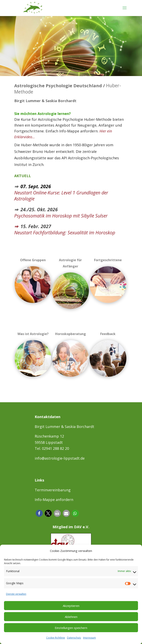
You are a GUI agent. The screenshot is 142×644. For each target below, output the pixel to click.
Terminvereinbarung (53, 490)
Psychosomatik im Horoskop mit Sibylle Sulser (61, 216)
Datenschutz (74, 638)
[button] (39, 513)
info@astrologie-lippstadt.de (60, 458)
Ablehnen (71, 617)
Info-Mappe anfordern (54, 500)
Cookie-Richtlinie (56, 638)
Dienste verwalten (16, 594)
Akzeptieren (71, 606)
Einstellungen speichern (71, 628)
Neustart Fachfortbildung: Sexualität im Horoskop (65, 233)
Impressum (89, 638)
